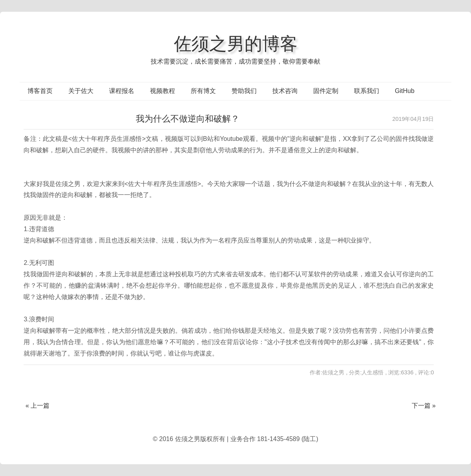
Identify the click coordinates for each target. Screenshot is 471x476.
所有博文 (203, 91)
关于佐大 (81, 91)
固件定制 (326, 91)
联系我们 (367, 91)
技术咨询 (285, 91)
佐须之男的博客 (236, 44)
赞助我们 (244, 91)
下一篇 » (424, 406)
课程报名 (122, 91)
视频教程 (162, 91)
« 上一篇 (37, 406)
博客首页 (40, 91)
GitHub (405, 91)
